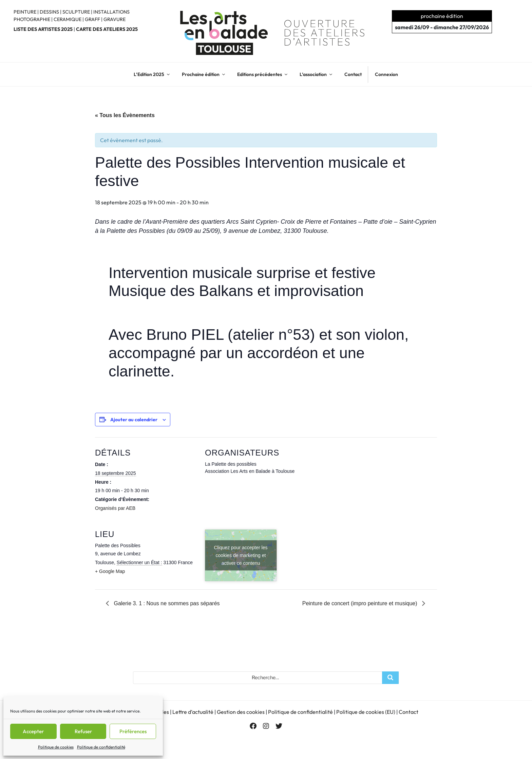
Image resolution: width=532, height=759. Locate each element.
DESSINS (49, 12)
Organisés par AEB (115, 508)
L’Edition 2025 (152, 74)
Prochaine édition (204, 74)
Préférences (133, 731)
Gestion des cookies (241, 711)
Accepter (33, 731)
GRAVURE (115, 19)
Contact (353, 74)
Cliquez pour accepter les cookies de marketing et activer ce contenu (241, 555)
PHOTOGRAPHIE (32, 19)
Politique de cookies (56, 747)
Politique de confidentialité (101, 747)
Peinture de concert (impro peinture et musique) (360, 603)
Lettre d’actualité (193, 711)
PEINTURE (25, 12)
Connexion (386, 74)
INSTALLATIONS (111, 12)
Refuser (83, 731)
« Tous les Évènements (125, 115)
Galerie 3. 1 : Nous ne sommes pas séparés (166, 603)
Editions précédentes (263, 74)
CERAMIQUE (68, 19)
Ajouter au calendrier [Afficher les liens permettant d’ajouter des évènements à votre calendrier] (134, 420)
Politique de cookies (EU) (366, 711)
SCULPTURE (76, 12)
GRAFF (92, 19)
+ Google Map (110, 571)
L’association (316, 74)
